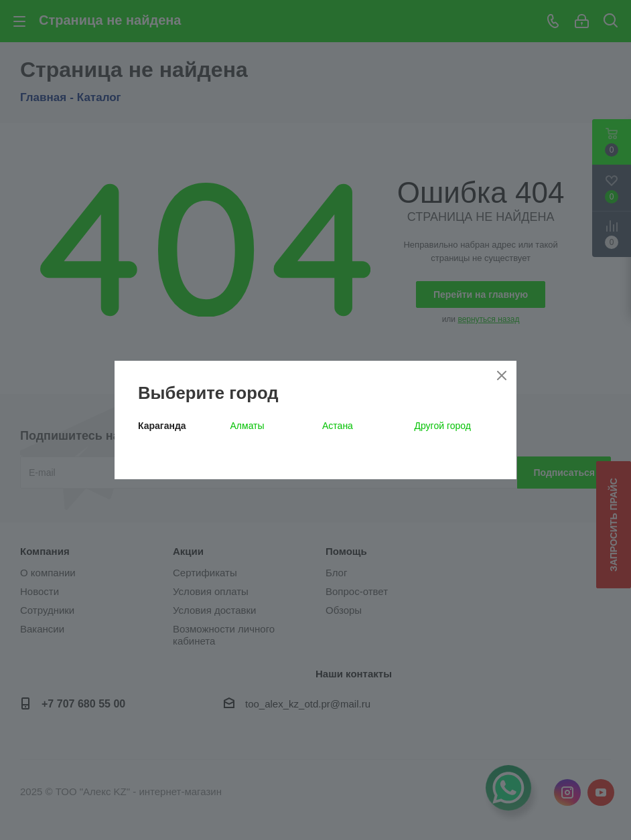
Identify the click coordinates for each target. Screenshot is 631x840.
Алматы (248, 426)
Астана (338, 426)
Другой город (443, 426)
